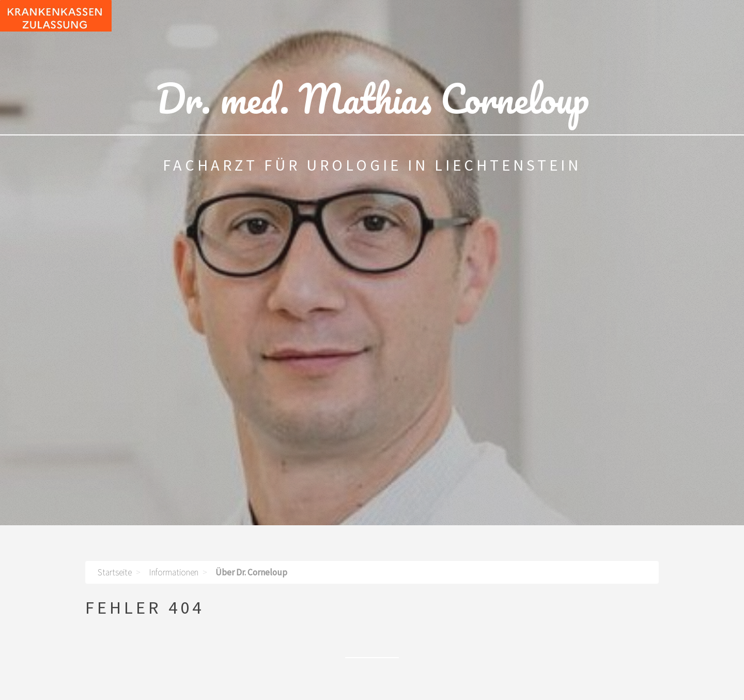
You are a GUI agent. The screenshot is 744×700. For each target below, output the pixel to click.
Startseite (115, 572)
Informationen (174, 572)
